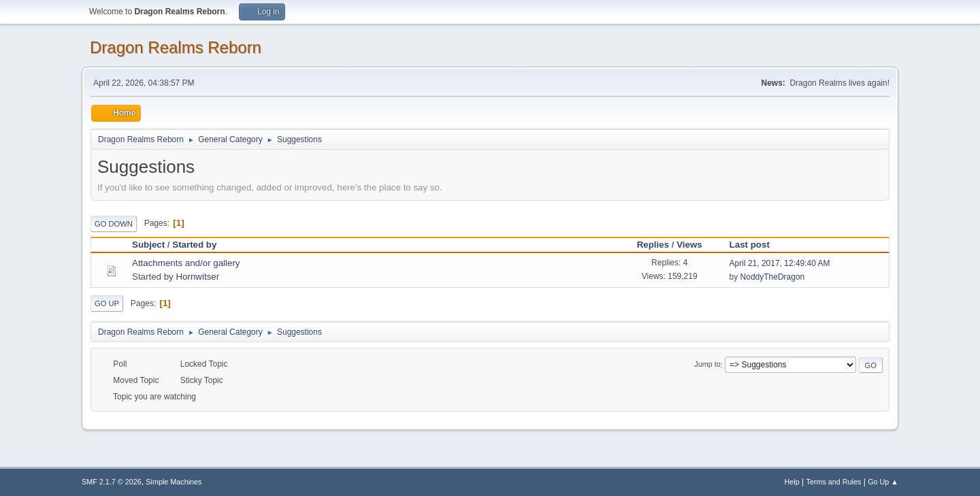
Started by (194, 245)
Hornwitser (197, 277)
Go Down (114, 224)
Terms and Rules (834, 482)
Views (689, 245)
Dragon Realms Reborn (176, 47)
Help (792, 482)
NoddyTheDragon (773, 277)
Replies (653, 245)
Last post (756, 245)
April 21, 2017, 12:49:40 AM (780, 263)
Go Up (107, 303)
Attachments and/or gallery (186, 263)
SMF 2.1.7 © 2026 (112, 482)
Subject (148, 245)
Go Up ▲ (883, 482)
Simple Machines (174, 482)
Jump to (707, 365)
